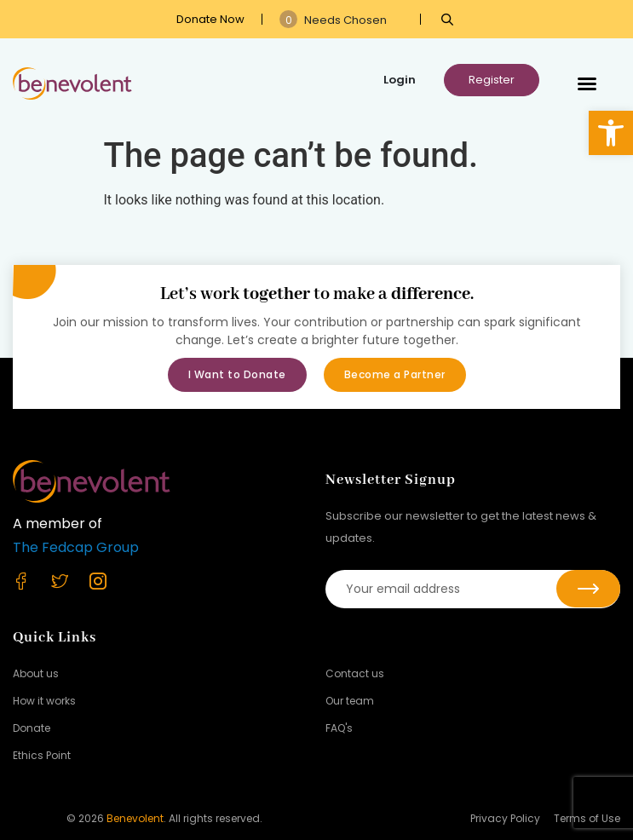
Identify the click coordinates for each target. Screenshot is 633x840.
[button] (611, 133)
